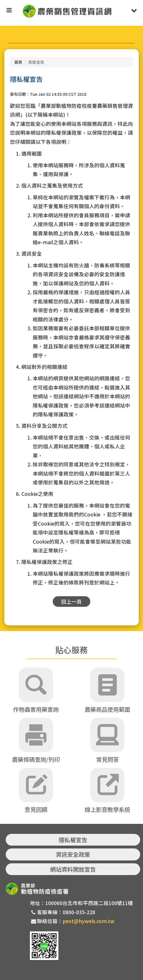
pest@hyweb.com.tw (89, 921)
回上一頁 (71, 602)
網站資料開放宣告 (73, 869)
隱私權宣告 (73, 840)
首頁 (18, 62)
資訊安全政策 (73, 854)
